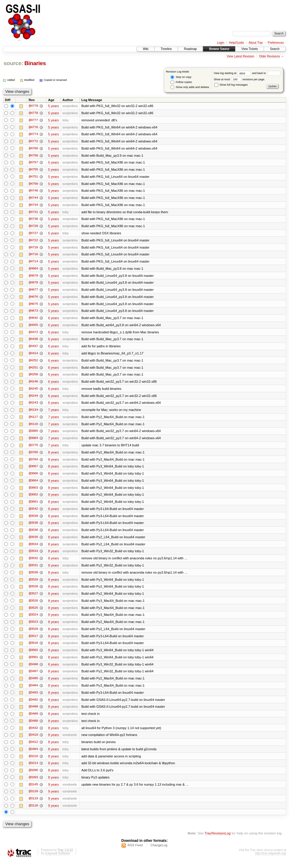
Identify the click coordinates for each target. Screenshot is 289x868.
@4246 (33, 384)
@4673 (33, 313)
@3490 (33, 712)
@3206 (33, 777)
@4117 (33, 420)
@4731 (33, 213)
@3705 (33, 456)
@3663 (33, 491)
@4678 (33, 284)
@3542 (33, 513)
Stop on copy (181, 77)
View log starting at (233, 73)
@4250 (33, 377)
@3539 (33, 520)
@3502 (33, 655)
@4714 (33, 263)
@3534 (33, 548)
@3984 (33, 441)
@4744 (33, 199)
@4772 (33, 142)
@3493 (33, 698)
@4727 (33, 234)
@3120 (33, 798)
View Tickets (250, 49)
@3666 (33, 477)
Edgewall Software (58, 860)
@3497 (33, 677)
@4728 (33, 227)
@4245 (33, 391)
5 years (54, 106)
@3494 (33, 691)
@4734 (33, 206)
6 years (54, 320)
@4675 (33, 306)
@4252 (33, 363)
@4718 (33, 249)
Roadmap (190, 49)
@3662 (33, 498)
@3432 (33, 734)
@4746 (33, 192)
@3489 (33, 720)
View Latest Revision (240, 56)
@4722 (33, 241)
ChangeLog (159, 852)
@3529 (33, 584)
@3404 (33, 755)
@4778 (33, 113)
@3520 (33, 634)
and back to (266, 73)
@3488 (33, 727)
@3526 (33, 605)
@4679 (33, 277)
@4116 (33, 427)
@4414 (33, 356)
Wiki (146, 49)
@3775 (33, 448)
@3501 (33, 663)
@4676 (33, 299)
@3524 (33, 620)
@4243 (33, 406)
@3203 (33, 784)
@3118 (33, 812)
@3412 (33, 748)
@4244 (33, 398)
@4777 (33, 120)
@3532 (33, 563)
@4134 (33, 413)
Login (221, 43)
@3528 (33, 591)
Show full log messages (231, 85)
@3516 (33, 648)
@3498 (33, 670)
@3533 (33, 555)
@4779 (33, 106)
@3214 (33, 770)
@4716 (33, 256)
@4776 (33, 127)
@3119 (33, 805)
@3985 (33, 434)
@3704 (33, 463)
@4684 (33, 270)
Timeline (166, 49)
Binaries (35, 63)
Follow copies (181, 82)
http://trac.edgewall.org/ (271, 860)
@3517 (33, 641)
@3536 (33, 534)
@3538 (33, 527)
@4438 (33, 341)
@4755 (33, 170)
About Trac (256, 43)
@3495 (33, 684)
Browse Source (219, 49)
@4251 (33, 370)
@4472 (33, 334)
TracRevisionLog (217, 840)
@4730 (33, 220)
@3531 (33, 570)
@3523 (33, 627)
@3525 (33, 613)
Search (275, 49)
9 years (54, 791)
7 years (54, 413)
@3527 (33, 598)
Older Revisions (270, 56)
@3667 (33, 470)
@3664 (33, 484)
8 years (54, 456)
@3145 (33, 791)
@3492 (33, 705)
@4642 (33, 320)
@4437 (33, 349)
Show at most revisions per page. (239, 79)
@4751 (33, 177)
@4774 (33, 134)
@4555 (33, 327)
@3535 (33, 541)
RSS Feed (135, 852)
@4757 (33, 163)
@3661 (33, 506)
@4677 (33, 291)
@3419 (33, 741)
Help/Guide (236, 43)
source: (13, 63)
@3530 (33, 577)
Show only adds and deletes (190, 87)
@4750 (33, 184)
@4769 (33, 149)
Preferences (276, 43)
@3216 (33, 762)
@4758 (33, 156)
